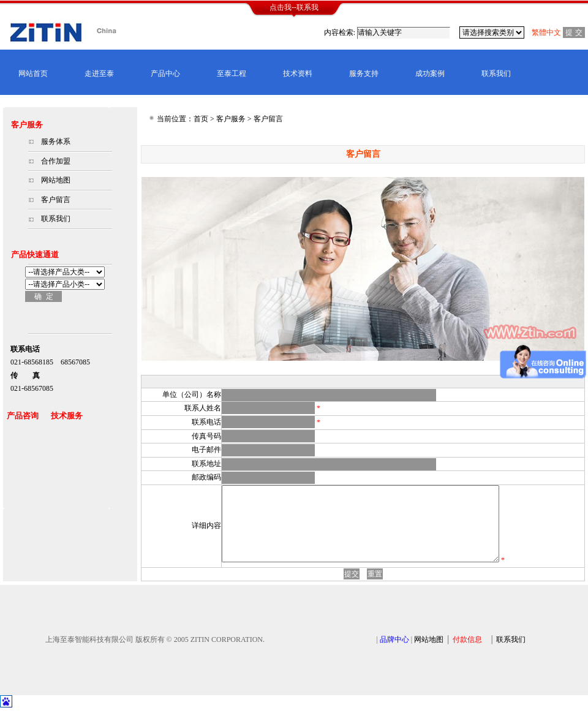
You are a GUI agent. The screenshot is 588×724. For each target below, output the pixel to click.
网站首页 (33, 74)
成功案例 (430, 74)
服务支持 (364, 74)
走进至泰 (99, 74)
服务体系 (56, 141)
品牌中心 (394, 654)
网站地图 (56, 180)
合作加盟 (56, 161)
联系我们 (496, 74)
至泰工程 (232, 74)
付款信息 (467, 654)
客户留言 (56, 200)
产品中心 (165, 74)
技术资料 (298, 74)
